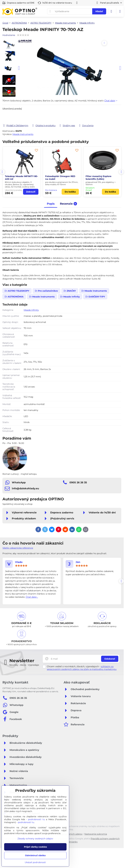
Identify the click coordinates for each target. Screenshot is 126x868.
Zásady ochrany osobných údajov (35, 839)
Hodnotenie (9, 35)
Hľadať (99, 11)
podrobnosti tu (36, 819)
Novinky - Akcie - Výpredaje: (24, 665)
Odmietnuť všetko (35, 855)
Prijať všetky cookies (35, 847)
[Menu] (120, 11)
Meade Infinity (31, 310)
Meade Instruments (23, 134)
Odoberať (110, 659)
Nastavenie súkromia (96, 834)
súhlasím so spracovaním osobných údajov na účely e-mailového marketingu (82, 668)
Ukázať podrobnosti (35, 862)
